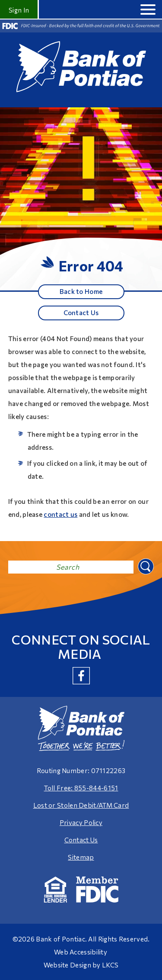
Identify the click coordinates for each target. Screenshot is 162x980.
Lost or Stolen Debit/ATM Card (81, 805)
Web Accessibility (81, 952)
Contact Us (81, 313)
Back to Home (81, 291)
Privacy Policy (81, 822)
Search (145, 566)
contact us (60, 514)
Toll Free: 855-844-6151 (81, 788)
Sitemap (81, 857)
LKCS (110, 965)
